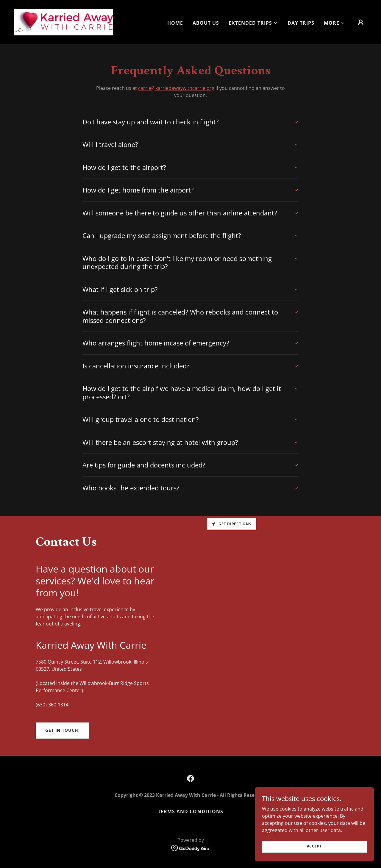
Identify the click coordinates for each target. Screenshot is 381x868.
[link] (64, 22)
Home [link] (175, 23)
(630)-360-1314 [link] (52, 705)
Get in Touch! (62, 730)
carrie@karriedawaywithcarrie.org (176, 88)
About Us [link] (206, 23)
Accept (314, 846)
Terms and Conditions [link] (190, 811)
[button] (253, 23)
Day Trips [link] (301, 23)
